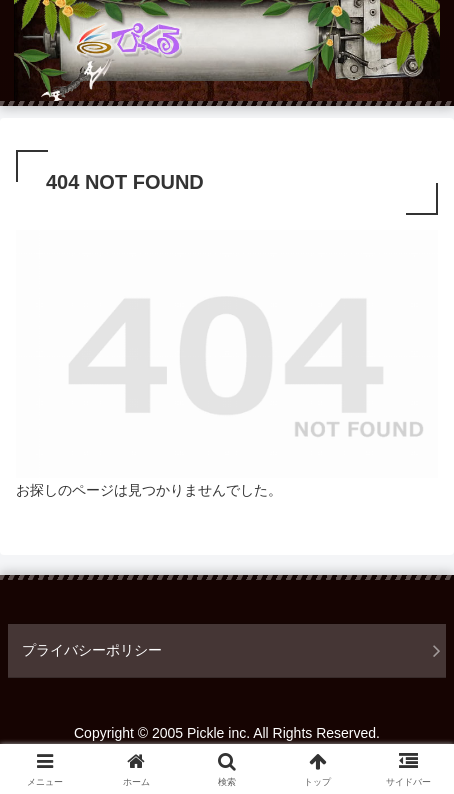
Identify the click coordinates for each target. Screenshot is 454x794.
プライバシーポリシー (92, 650)
